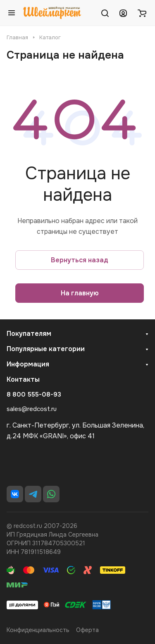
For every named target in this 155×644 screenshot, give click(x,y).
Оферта (87, 630)
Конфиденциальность (38, 630)
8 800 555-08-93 (34, 394)
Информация (28, 364)
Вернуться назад (80, 260)
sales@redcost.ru (32, 409)
